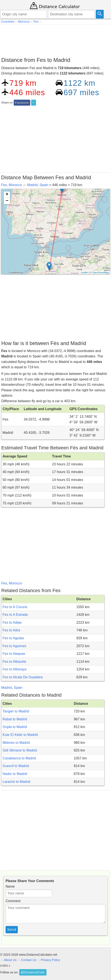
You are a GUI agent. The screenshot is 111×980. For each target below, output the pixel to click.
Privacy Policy (50, 960)
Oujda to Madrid (15, 727)
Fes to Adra (11, 630)
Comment (13, 901)
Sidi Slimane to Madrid (20, 750)
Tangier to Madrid (16, 711)
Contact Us (29, 960)
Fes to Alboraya (14, 669)
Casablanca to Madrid (19, 758)
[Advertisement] (55, 40)
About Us (10, 960)
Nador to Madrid (15, 774)
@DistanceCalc (33, 972)
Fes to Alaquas (14, 654)
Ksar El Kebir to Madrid (20, 735)
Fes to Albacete (14, 662)
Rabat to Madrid (15, 719)
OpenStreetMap (100, 272)
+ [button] (7, 195)
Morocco (15, 185)
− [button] (7, 201)
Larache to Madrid (16, 782)
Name (10, 886)
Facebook (22, 103)
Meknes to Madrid (16, 743)
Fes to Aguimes (14, 646)
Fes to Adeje (12, 623)
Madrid (32, 185)
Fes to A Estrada (15, 615)
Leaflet (84, 272)
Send (12, 930)
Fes (4, 185)
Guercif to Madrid (16, 766)
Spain (44, 185)
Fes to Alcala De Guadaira (23, 677)
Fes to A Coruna (15, 607)
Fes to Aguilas (13, 638)
